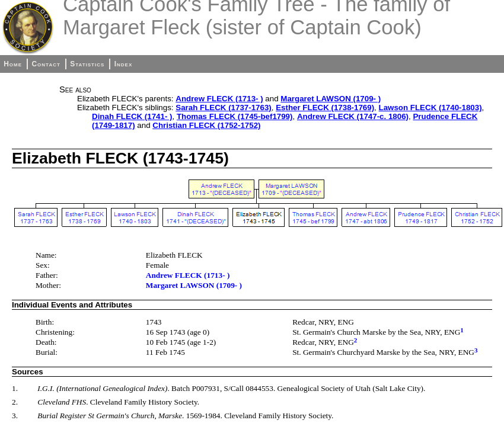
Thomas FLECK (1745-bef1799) (235, 116)
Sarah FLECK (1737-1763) (224, 108)
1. (15, 388)
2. (15, 402)
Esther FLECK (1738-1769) (325, 108)
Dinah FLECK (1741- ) (132, 116)
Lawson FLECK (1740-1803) (430, 108)
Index (124, 64)
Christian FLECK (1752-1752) (206, 125)
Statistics (87, 64)
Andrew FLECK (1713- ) (219, 99)
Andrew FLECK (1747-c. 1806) (353, 116)
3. (15, 416)
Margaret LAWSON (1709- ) (331, 99)
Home (13, 64)
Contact (46, 64)
